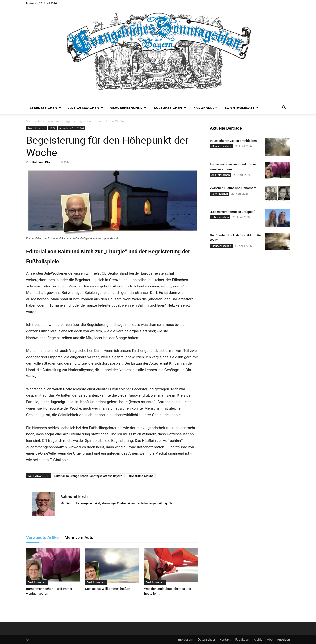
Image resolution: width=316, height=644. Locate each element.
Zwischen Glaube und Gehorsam (233, 188)
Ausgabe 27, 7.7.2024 (72, 128)
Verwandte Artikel (43, 537)
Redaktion (242, 639)
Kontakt (225, 639)
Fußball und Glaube (141, 476)
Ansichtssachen (86, 108)
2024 (52, 128)
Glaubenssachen (128, 108)
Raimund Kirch (42, 162)
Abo (270, 639)
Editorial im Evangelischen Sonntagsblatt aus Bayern (88, 476)
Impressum (185, 639)
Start (30, 121)
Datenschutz (206, 639)
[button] (284, 108)
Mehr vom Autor (80, 537)
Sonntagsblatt (241, 108)
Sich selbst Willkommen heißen (108, 589)
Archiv (258, 639)
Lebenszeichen (45, 108)
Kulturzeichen (170, 108)
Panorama (206, 108)
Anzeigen (284, 639)
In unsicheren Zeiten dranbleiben (233, 141)
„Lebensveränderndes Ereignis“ (232, 212)
